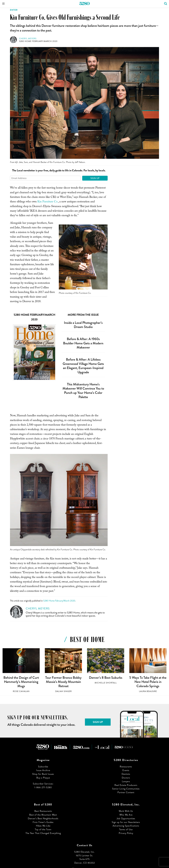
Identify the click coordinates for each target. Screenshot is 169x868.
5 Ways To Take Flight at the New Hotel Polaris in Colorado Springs (148, 682)
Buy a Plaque (43, 778)
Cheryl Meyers (28, 39)
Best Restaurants (43, 811)
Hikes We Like (43, 826)
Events (126, 770)
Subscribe (43, 767)
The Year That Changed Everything (43, 833)
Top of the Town (43, 829)
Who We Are (126, 815)
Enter (14, 10)
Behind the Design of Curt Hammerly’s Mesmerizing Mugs (21, 682)
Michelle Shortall (106, 683)
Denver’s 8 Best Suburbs (106, 678)
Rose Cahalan (21, 691)
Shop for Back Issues (43, 774)
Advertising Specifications (126, 826)
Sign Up (95, 178)
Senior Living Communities (126, 789)
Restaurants (126, 767)
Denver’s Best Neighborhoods (43, 818)
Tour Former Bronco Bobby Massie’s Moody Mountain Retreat (63, 682)
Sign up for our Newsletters (126, 822)
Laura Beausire (148, 691)
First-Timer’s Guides (43, 822)
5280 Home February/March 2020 (38, 41)
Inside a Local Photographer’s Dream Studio (83, 325)
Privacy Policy (126, 833)
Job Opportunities (126, 818)
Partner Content (126, 792)
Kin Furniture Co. (48, 202)
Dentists (126, 774)
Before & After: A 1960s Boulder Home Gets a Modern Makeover (83, 343)
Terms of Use (126, 829)
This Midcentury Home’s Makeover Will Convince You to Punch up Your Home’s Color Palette (83, 391)
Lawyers (126, 781)
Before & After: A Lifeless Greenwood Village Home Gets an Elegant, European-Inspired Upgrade (83, 366)
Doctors (126, 778)
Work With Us (126, 811)
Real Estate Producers (126, 785)
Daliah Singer (63, 691)
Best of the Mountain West (43, 815)
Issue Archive (43, 770)
